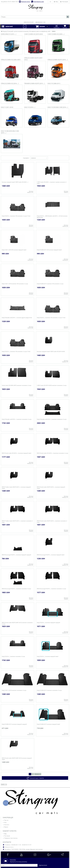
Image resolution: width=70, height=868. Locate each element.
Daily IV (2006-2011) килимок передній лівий (48, 724)
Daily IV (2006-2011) (54, 83)
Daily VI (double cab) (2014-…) (58, 107)
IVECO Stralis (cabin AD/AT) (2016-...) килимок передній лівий (51, 488)
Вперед (38, 774)
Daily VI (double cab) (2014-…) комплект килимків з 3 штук (17, 419)
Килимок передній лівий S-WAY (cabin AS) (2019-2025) (51, 352)
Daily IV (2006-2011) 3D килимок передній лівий (49, 250)
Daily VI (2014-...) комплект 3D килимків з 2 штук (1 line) (16, 216)
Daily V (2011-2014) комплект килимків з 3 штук (14, 690)
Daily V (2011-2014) (7, 107)
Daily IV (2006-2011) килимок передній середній (14, 724)
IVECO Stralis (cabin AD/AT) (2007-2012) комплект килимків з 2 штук (17, 623)
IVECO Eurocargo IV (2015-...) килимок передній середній (16, 555)
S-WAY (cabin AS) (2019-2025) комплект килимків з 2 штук (52, 385)
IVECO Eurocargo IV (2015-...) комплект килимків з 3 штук (16, 589)
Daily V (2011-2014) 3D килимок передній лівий (14, 250)
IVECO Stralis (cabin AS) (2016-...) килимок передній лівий (17, 453)
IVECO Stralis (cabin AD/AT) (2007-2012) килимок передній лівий (17, 759)
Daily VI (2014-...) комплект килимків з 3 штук (13, 656)
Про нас (6, 820)
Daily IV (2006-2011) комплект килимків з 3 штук (49, 690)
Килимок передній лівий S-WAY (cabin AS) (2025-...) (15, 182)
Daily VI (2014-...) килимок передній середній (48, 623)
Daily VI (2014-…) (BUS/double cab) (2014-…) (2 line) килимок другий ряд (52, 217)
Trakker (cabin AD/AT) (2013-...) (35, 83)
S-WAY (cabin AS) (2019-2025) (33, 34)
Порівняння (56, 26)
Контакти (6, 825)
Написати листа (26, 2)
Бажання (65, 26)
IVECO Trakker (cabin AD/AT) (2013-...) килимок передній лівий (16, 488)
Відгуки (5, 827)
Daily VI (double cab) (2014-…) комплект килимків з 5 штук (52, 419)
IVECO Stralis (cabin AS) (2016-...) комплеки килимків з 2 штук (53, 453)
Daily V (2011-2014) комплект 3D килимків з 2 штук (15, 284)
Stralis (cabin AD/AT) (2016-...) (58, 60)
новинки (33, 158)
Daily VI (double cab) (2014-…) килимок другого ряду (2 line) (17, 318)
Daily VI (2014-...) (30, 107)
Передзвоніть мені (39, 2)
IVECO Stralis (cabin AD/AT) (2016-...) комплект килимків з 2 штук (52, 522)
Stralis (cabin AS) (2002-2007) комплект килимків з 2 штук (17, 385)
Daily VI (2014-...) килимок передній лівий (48, 656)
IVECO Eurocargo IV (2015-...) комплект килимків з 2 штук (51, 589)
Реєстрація (6, 836)
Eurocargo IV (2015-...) (9, 34)
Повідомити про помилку (10, 838)
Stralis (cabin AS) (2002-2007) (11, 60)
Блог (5, 822)
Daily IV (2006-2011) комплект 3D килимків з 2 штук (50, 284)
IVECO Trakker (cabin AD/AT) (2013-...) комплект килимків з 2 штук (17, 522)
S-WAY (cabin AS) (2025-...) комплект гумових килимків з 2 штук (52, 183)
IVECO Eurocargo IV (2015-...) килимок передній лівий (51, 555)
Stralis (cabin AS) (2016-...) (10, 83)
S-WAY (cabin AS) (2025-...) (56, 34)
